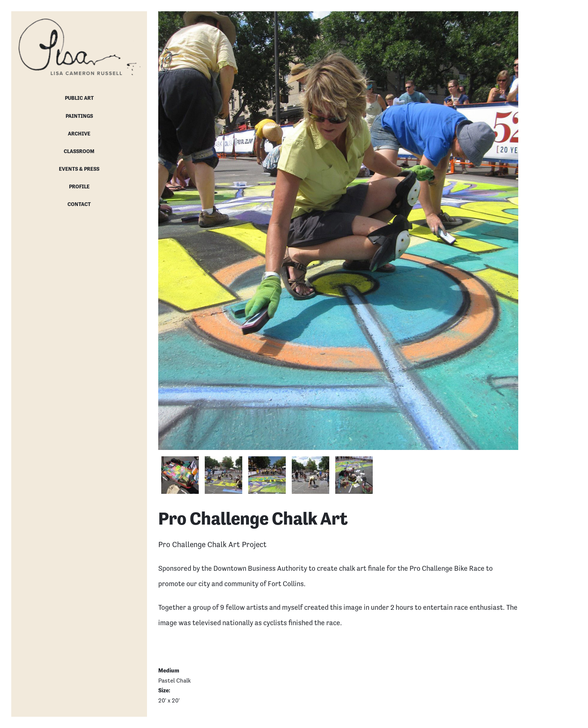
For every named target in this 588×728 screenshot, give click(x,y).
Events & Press (79, 169)
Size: (165, 690)
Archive (79, 134)
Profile (79, 187)
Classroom (79, 151)
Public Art (79, 98)
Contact (79, 204)
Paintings (79, 116)
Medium (169, 670)
